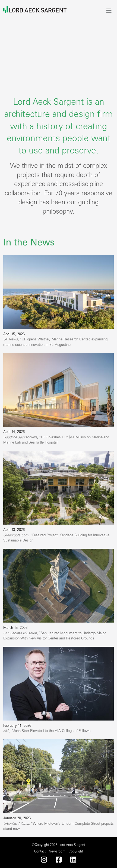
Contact (40, 851)
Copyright (76, 851)
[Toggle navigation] (109, 10)
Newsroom (57, 851)
